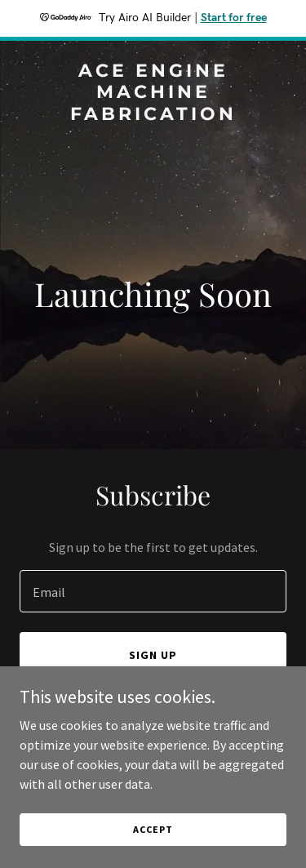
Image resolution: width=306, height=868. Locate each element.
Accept (153, 829)
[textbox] (153, 591)
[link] (153, 115)
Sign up (153, 655)
